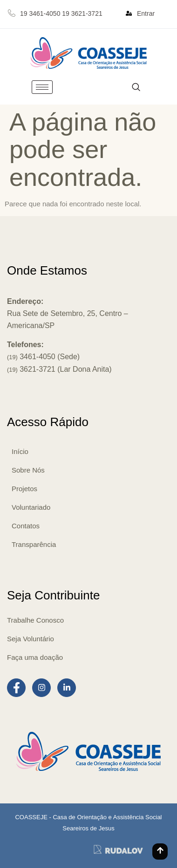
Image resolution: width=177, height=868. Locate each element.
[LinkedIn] (67, 688)
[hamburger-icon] (42, 87)
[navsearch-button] (136, 87)
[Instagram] (41, 688)
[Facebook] (16, 688)
